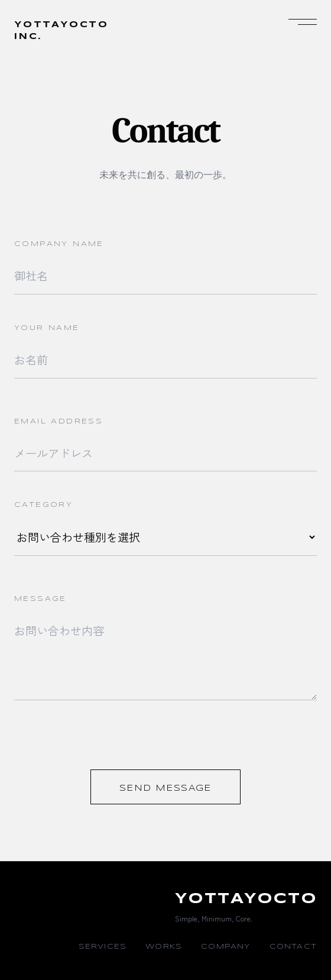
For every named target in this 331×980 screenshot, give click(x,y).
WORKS (164, 947)
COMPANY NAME (59, 244)
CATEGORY (43, 505)
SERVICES (103, 947)
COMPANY (225, 947)
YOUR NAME (47, 328)
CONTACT (293, 947)
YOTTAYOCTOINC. (61, 31)
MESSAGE (40, 599)
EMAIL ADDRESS (59, 421)
